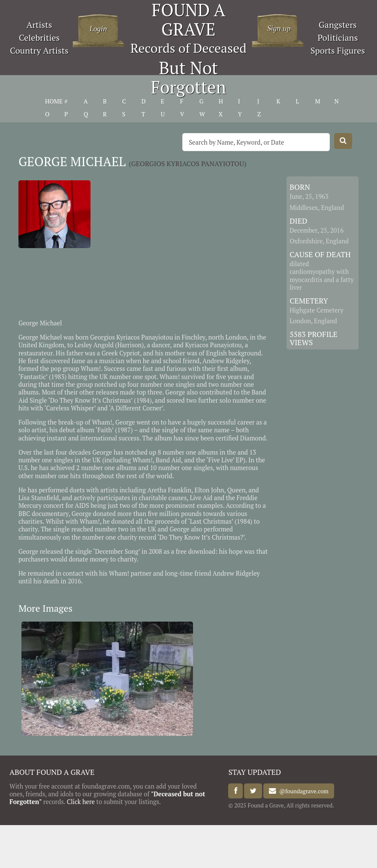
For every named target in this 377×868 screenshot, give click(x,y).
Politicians (338, 38)
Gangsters (338, 25)
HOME (54, 101)
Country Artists (39, 50)
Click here (81, 802)
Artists (39, 25)
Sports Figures (338, 50)
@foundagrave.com (302, 791)
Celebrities (39, 38)
